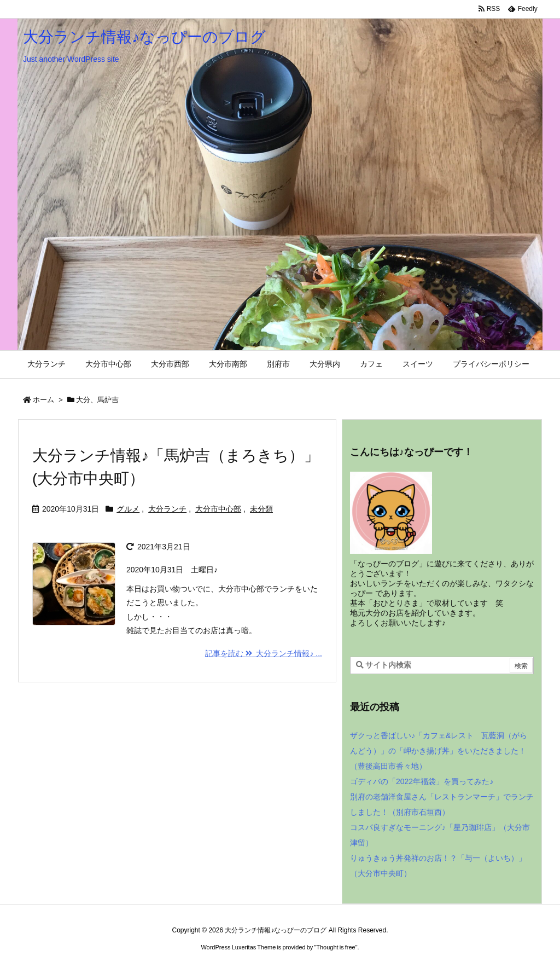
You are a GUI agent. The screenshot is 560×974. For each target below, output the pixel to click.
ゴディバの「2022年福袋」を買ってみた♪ (422, 781)
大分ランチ (167, 509)
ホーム (43, 400)
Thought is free (336, 947)
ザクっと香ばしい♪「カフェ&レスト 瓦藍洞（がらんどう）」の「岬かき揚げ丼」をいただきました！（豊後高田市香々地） (439, 751)
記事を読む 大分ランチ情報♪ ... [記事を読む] (264, 653)
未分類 (261, 509)
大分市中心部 (218, 509)
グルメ (128, 509)
